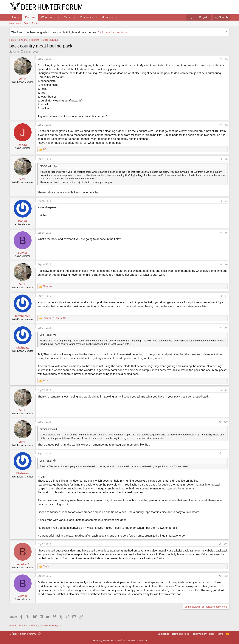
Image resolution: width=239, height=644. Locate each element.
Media (68, 17)
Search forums (32, 23)
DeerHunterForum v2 (23, 634)
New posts (15, 23)
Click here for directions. (113, 32)
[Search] (221, 17)
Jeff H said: (46, 335)
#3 (226, 159)
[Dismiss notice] (226, 32)
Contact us (163, 634)
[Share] (221, 59)
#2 (226, 125)
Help (212, 634)
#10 (226, 422)
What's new (48, 17)
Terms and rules (180, 634)
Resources (87, 17)
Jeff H (16, 52)
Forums (30, 17)
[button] (58, 17)
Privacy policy (199, 634)
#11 (226, 454)
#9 (226, 390)
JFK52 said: (46, 166)
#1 (226, 59)
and (54, 318)
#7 (226, 296)
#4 (226, 201)
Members (107, 17)
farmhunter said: (49, 429)
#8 (226, 328)
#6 (226, 264)
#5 (226, 233)
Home (16, 17)
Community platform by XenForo (119, 641)
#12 (226, 544)
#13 (226, 576)
